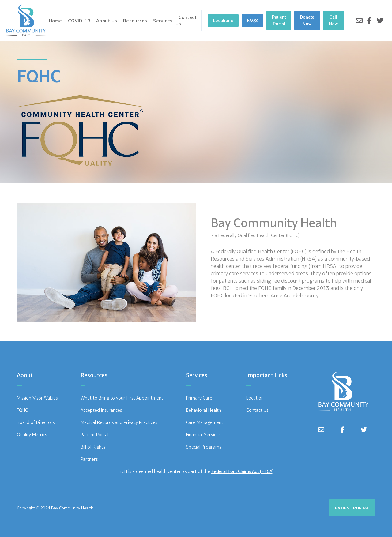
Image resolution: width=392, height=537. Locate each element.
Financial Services (203, 435)
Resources (135, 21)
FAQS (253, 21)
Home (55, 21)
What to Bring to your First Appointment (122, 398)
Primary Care (199, 398)
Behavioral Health (204, 410)
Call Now (333, 21)
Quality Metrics (32, 435)
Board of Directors (36, 422)
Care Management (205, 422)
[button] (79, 21)
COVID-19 (79, 21)
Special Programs (204, 447)
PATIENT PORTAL (352, 508)
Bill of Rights (93, 447)
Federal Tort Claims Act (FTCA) (242, 471)
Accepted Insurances (101, 410)
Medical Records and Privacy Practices (119, 422)
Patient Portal (279, 21)
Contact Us (186, 20)
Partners (89, 459)
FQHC (22, 410)
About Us (107, 21)
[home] (26, 21)
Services (163, 21)
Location (255, 398)
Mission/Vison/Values (37, 398)
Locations (223, 21)
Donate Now (307, 21)
